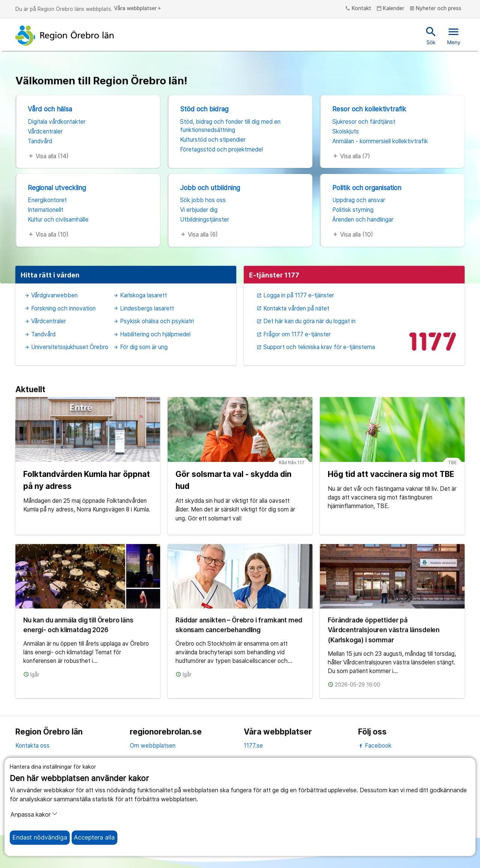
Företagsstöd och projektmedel (221, 149)
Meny (454, 35)
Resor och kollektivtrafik (369, 109)
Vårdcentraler (45, 131)
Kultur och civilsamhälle (58, 220)
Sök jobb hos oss (203, 200)
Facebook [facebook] (375, 746)
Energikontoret (47, 200)
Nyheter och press (436, 9)
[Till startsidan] (64, 36)
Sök (431, 35)
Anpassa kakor (34, 814)
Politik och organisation (367, 188)
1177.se (253, 746)
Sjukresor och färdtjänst (364, 122)
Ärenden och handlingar (363, 220)
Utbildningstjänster (205, 220)
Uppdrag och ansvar (359, 200)
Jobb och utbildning (210, 188)
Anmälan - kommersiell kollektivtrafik (380, 141)
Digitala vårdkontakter (57, 122)
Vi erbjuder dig (199, 210)
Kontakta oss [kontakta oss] (32, 746)
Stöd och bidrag (204, 109)
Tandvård (40, 141)
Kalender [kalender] (391, 9)
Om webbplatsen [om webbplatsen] (153, 746)
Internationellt (46, 210)
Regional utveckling (57, 188)
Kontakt (358, 9)
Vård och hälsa (50, 109)
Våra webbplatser (138, 9)
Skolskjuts (346, 131)
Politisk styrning (353, 210)
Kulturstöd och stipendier (213, 140)
